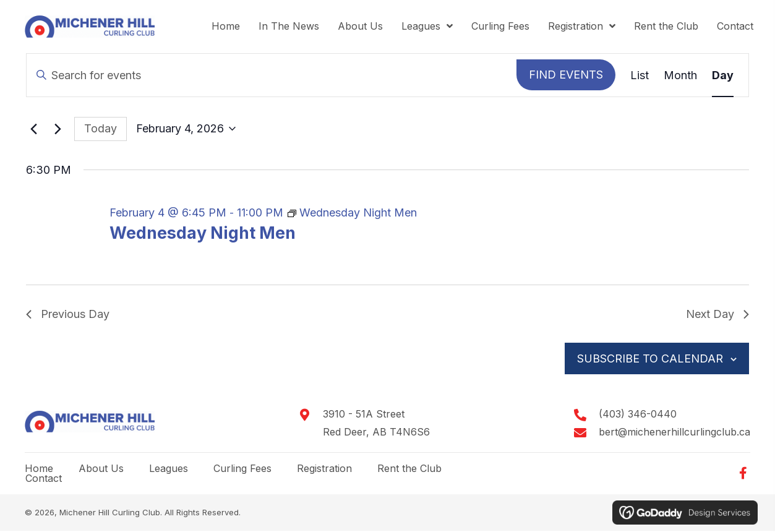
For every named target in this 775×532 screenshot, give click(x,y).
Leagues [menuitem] (169, 469)
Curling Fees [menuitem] (242, 469)
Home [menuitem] (39, 469)
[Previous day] (33, 130)
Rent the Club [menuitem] (409, 469)
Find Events (566, 75)
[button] (743, 474)
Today (101, 129)
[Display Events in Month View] (680, 76)
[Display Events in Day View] (723, 76)
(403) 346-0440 (638, 415)
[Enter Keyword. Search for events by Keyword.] (272, 76)
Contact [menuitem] (44, 479)
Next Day (717, 315)
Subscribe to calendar (649, 359)
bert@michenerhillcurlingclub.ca (674, 433)
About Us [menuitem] (101, 469)
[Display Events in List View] (640, 76)
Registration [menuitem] (324, 469)
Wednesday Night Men (203, 234)
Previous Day (68, 315)
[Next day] (58, 130)
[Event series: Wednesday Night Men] (352, 213)
